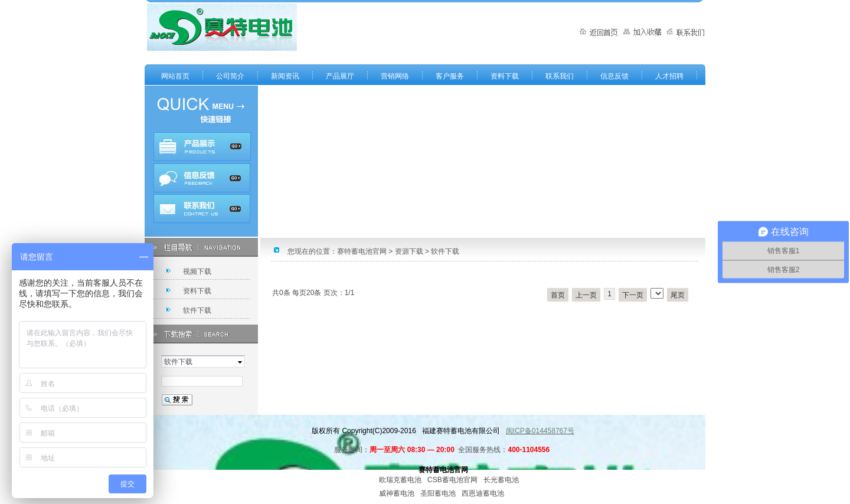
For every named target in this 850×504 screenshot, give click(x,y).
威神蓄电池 (397, 493)
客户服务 (450, 76)
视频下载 (197, 271)
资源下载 (409, 251)
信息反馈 (614, 76)
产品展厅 (340, 76)
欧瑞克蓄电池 (400, 480)
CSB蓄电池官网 (452, 480)
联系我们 (560, 76)
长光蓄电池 (501, 480)
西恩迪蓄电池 (483, 493)
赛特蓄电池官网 (362, 251)
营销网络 (395, 76)
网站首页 (175, 76)
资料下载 (505, 76)
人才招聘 (669, 76)
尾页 (678, 295)
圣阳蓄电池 (438, 493)
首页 (558, 295)
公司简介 (230, 76)
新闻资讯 (285, 76)
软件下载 (197, 310)
